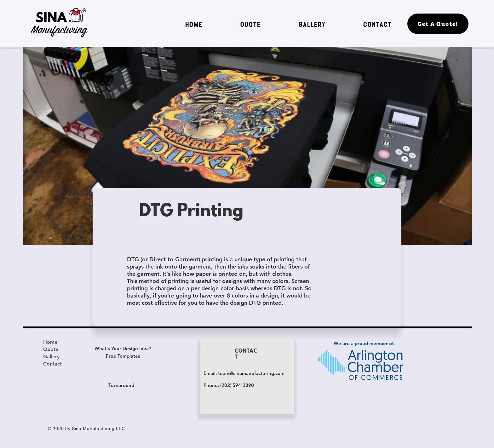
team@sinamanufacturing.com (251, 373)
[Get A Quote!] (438, 24)
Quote (51, 349)
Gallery (51, 357)
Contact (52, 364)
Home (50, 342)
